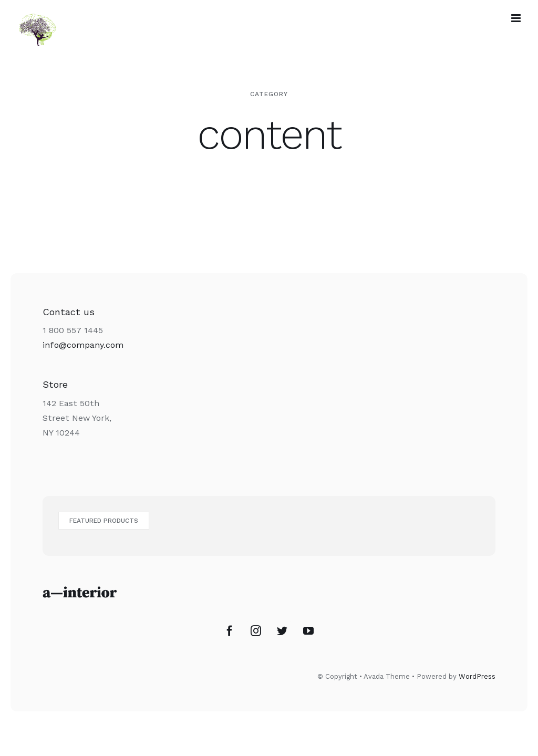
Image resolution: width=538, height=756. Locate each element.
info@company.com (83, 345)
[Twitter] (282, 631)
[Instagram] (256, 631)
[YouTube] (308, 631)
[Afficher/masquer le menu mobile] (517, 18)
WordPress (477, 676)
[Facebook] (230, 631)
